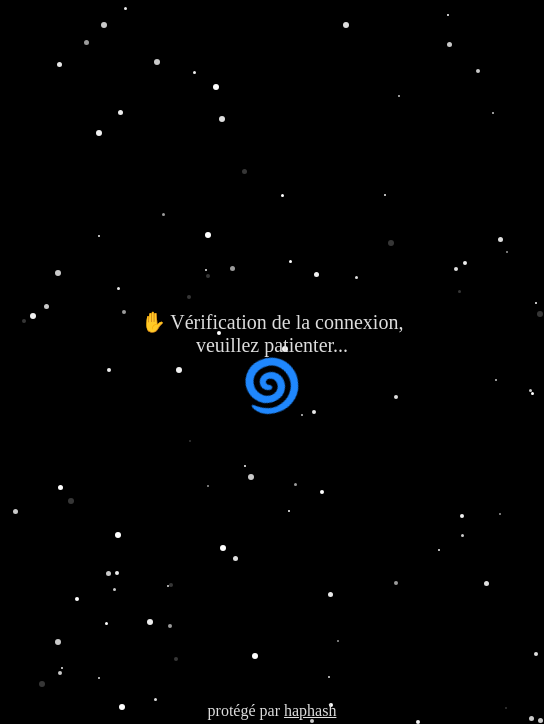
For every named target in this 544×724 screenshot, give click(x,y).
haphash (310, 710)
